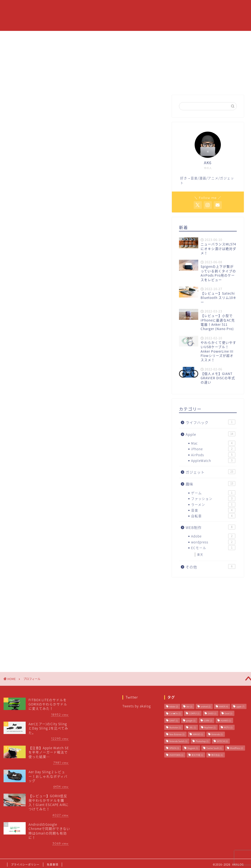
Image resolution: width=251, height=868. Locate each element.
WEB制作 (210, 527)
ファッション (213, 499)
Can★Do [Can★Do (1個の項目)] (175, 713)
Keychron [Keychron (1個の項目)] (210, 727)
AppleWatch (213, 460)
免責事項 (53, 865)
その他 (210, 567)
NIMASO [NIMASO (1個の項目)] (198, 734)
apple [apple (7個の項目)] (240, 707)
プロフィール (124, 7)
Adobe (213, 536)
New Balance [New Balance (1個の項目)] (177, 734)
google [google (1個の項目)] (191, 721)
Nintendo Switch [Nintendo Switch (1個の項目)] (178, 741)
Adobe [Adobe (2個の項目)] (174, 707)
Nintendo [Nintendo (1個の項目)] (217, 734)
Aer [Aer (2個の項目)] (189, 707)
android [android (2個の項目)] (206, 707)
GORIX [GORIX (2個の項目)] (208, 721)
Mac (213, 443)
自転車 (213, 516)
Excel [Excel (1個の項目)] (229, 713)
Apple (149, 7)
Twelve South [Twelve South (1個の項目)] (214, 748)
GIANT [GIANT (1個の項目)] (174, 721)
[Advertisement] (86, 239)
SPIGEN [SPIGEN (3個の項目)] (174, 748)
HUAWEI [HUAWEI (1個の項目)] (226, 721)
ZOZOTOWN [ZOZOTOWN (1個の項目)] (176, 755)
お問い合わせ (201, 7)
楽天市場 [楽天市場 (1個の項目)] (197, 755)
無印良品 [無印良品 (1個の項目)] (217, 755)
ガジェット (171, 7)
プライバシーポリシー (25, 865)
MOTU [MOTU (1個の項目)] (228, 727)
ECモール (213, 548)
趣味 (210, 484)
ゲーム (213, 493)
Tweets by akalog (137, 706)
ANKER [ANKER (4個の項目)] (224, 707)
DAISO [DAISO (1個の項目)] (212, 713)
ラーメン (213, 504)
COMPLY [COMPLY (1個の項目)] (194, 713)
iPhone (213, 449)
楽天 (200, 555)
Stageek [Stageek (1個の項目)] (193, 748)
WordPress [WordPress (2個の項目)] (237, 748)
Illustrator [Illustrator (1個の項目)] (175, 727)
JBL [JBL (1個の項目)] (193, 727)
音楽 (213, 510)
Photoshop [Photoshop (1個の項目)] (202, 741)
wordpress (213, 542)
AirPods (213, 455)
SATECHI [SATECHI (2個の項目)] (222, 741)
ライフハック (210, 422)
